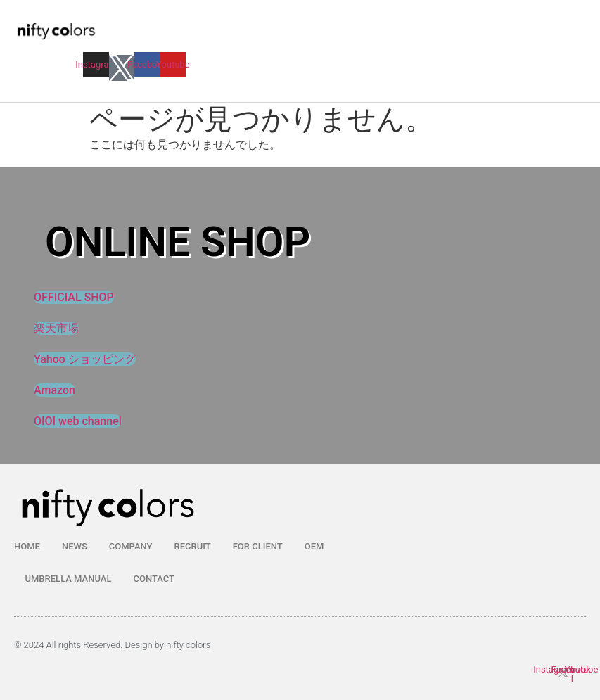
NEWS (75, 546)
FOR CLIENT (258, 546)
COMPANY (131, 546)
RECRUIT (193, 546)
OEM (314, 546)
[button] (261, 47)
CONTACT (154, 579)
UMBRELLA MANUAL (69, 579)
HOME (27, 546)
